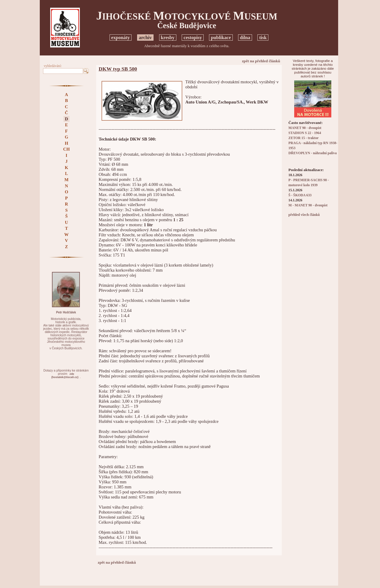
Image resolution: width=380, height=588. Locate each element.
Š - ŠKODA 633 (300, 195)
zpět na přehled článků (261, 61)
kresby (168, 38)
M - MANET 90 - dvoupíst (308, 205)
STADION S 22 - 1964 (305, 133)
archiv (145, 38)
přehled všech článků (304, 215)
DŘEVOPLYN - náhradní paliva (313, 153)
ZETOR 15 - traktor (304, 138)
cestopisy (193, 38)
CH (66, 149)
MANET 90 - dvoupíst (305, 128)
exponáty (121, 38)
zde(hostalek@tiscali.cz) (65, 376)
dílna (245, 38)
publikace (221, 38)
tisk (263, 38)
